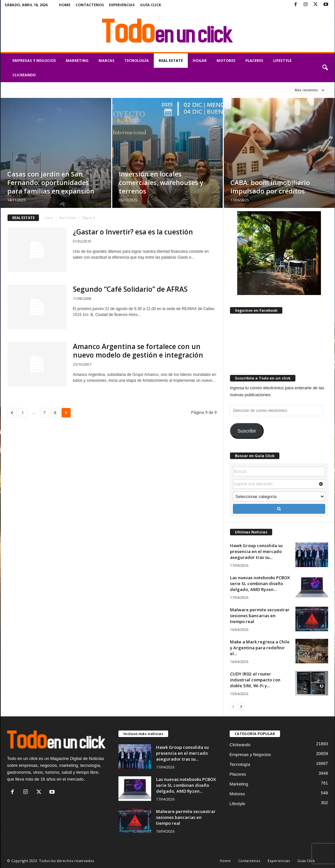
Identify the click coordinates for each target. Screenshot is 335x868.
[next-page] (241, 706)
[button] (325, 68)
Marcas (106, 60)
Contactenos (90, 5)
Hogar (200, 60)
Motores (226, 60)
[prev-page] (233, 706)
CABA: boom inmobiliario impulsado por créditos (270, 187)
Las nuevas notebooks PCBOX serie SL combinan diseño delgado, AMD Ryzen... (260, 583)
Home (65, 5)
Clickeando (24, 75)
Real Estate (171, 60)
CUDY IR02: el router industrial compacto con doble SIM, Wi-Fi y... (255, 680)
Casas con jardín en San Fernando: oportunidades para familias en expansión (51, 183)
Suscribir (247, 431)
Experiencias (122, 5)
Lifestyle (282, 60)
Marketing (77, 60)
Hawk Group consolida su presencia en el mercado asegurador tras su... (256, 551)
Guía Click (150, 5)
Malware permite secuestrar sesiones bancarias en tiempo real (260, 616)
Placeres (254, 60)
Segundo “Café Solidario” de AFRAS (130, 289)
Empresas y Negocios (34, 60)
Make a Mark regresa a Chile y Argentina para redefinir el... (260, 648)
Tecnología (137, 60)
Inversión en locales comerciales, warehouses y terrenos (161, 183)
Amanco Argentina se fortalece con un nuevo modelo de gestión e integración (138, 351)
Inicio (49, 218)
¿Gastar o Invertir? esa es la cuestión (133, 232)
